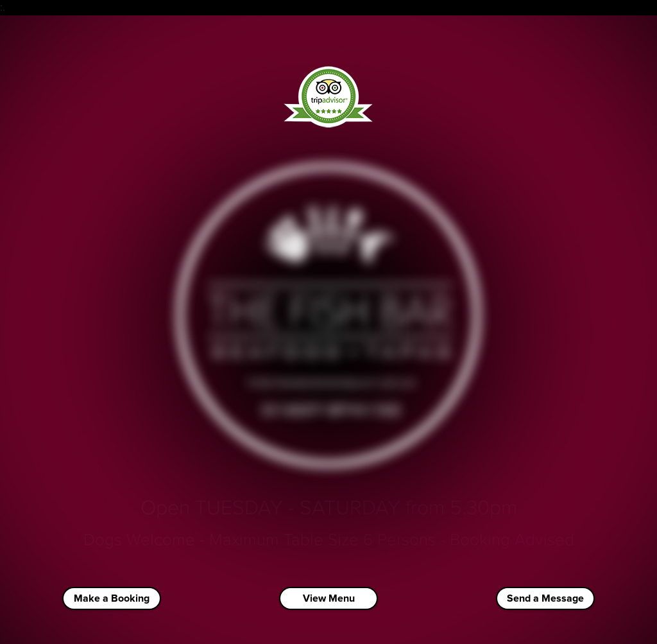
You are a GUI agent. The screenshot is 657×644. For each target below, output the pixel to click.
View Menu (329, 598)
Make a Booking (112, 598)
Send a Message (545, 598)
